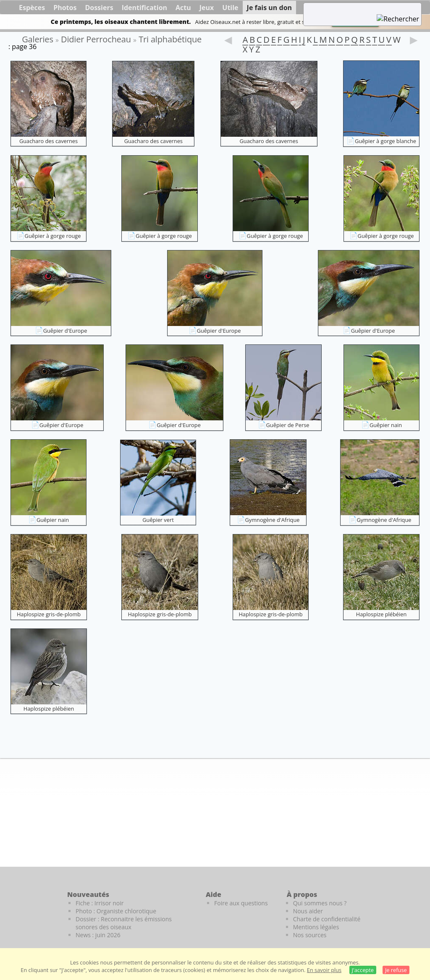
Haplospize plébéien (381, 614)
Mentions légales (316, 927)
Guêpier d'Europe (65, 331)
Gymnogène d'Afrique (273, 520)
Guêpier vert (158, 520)
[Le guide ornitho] (413, 909)
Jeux (207, 8)
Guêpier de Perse (288, 425)
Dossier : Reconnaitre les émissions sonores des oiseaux (124, 923)
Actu (183, 8)
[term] (352, 8)
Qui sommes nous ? (320, 903)
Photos (65, 8)
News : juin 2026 (98, 935)
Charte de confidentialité (327, 919)
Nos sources (310, 935)
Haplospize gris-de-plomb (49, 614)
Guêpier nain (386, 425)
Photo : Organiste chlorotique (116, 911)
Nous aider (308, 911)
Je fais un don (270, 8)
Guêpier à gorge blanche (385, 141)
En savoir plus (324, 970)
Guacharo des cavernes (49, 141)
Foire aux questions (241, 903)
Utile (230, 8)
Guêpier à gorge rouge (53, 236)
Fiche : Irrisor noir (100, 903)
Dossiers (99, 8)
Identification (144, 8)
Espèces (32, 8)
